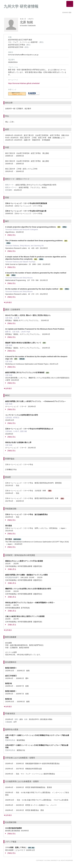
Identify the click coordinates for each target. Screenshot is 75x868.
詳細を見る (10, 235)
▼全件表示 (8, 302)
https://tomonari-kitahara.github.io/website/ (24, 83)
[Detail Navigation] (70, 4)
